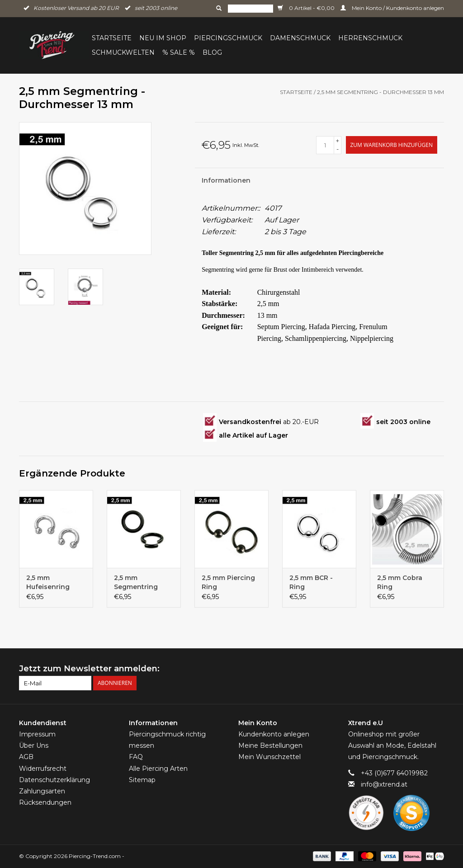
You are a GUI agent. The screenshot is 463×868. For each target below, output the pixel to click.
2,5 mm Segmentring (136, 582)
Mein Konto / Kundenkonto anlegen (392, 8)
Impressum (37, 734)
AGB (26, 757)
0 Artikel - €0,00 (307, 8)
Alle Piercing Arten (158, 769)
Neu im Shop (163, 38)
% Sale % (179, 52)
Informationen (226, 180)
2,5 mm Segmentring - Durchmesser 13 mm (380, 92)
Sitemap (142, 780)
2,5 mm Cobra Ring (400, 582)
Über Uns (34, 745)
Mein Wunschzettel (269, 757)
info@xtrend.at (384, 784)
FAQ (136, 757)
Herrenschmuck (370, 38)
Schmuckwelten (123, 52)
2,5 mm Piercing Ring (228, 582)
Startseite (112, 38)
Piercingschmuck (228, 38)
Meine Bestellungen (270, 745)
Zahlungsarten (42, 791)
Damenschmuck (300, 38)
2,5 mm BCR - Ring (311, 582)
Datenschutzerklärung (54, 780)
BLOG (212, 52)
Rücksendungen (45, 802)
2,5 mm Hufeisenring (48, 582)
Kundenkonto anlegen (274, 734)
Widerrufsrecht (43, 769)
